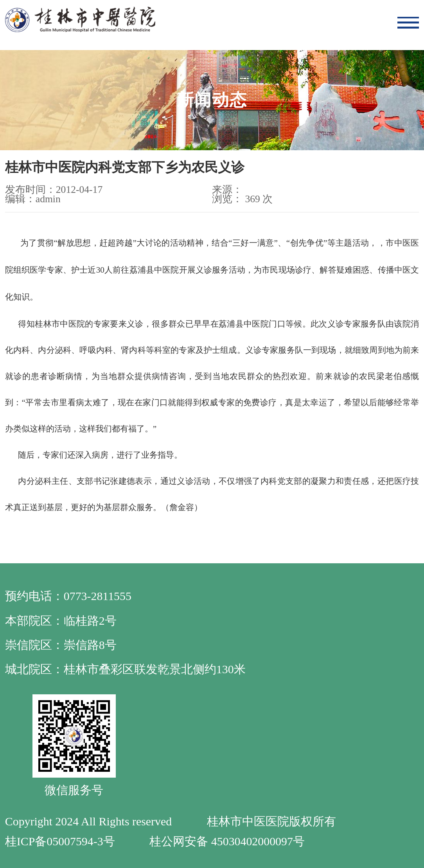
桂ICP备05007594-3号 (60, 841)
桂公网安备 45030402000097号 (227, 841)
